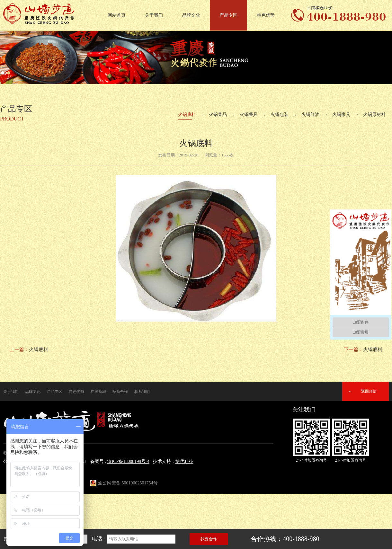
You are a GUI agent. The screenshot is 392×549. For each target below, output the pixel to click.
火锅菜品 (218, 115)
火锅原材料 (374, 115)
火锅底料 (187, 115)
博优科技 (184, 461)
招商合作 (120, 392)
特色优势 (266, 15)
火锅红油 (310, 115)
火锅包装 (280, 115)
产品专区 (228, 15)
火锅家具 (341, 115)
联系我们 (142, 392)
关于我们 (154, 15)
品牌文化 (191, 15)
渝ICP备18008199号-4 (128, 461)
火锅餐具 (249, 115)
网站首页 (117, 15)
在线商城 (98, 392)
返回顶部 (369, 391)
